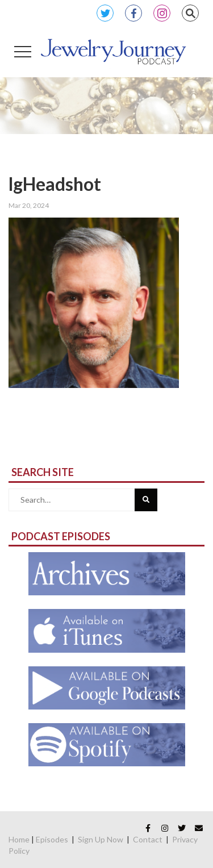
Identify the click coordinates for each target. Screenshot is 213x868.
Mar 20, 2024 (29, 205)
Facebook (133, 13)
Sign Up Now (101, 839)
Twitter (105, 13)
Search (190, 13)
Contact (148, 839)
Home (19, 839)
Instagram (162, 13)
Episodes (52, 839)
